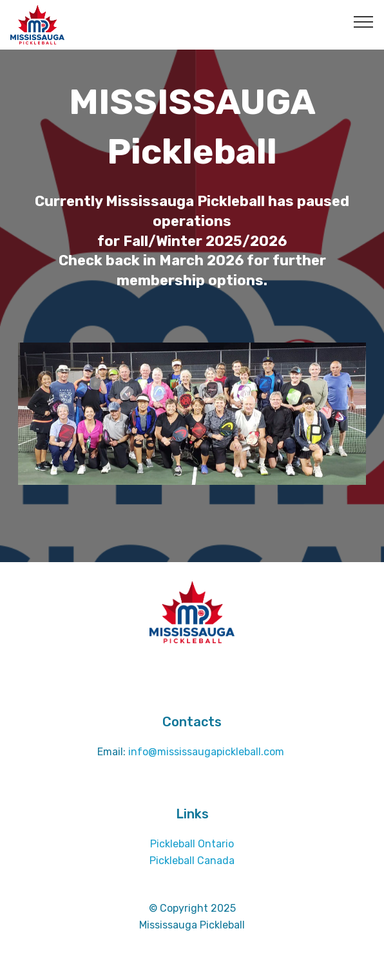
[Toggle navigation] (364, 21)
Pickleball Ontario (192, 844)
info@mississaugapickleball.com (207, 752)
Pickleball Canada (192, 861)
